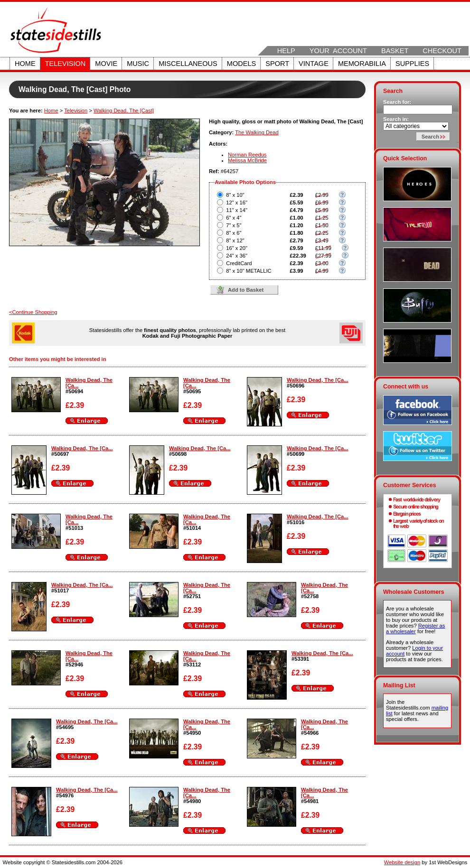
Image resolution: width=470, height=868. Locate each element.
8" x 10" (235, 195)
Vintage (314, 64)
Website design (402, 862)
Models (241, 64)
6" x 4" (234, 218)
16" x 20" (237, 248)
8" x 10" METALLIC (249, 271)
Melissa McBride (247, 160)
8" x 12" (235, 240)
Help (286, 51)
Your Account (338, 51)
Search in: (396, 119)
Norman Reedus (247, 155)
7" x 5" (234, 225)
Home (25, 64)
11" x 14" (237, 210)
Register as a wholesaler (415, 628)
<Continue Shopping (33, 312)
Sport (277, 64)
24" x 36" (237, 256)
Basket (395, 51)
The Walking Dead (257, 132)
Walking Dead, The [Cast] (124, 111)
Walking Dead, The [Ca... (318, 380)
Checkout (442, 51)
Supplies (412, 64)
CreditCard (239, 263)
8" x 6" (234, 233)
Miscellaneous (188, 64)
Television (66, 64)
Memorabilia (362, 64)
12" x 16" (237, 203)
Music (138, 64)
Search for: (397, 102)
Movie (106, 64)
